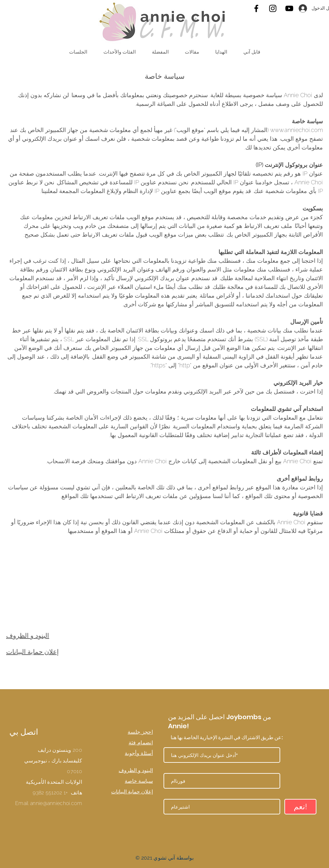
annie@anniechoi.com (56, 803)
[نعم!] (300, 807)
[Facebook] (256, 8)
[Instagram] (273, 8)
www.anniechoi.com (297, 130)
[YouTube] (289, 8)
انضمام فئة (141, 743)
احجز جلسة (140, 732)
